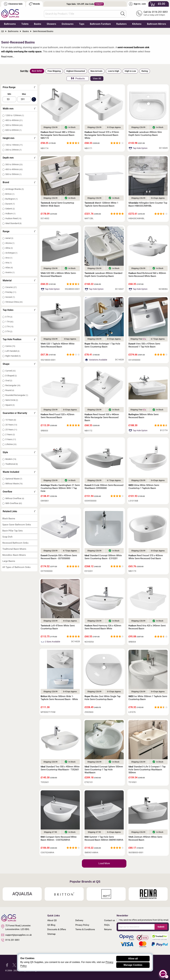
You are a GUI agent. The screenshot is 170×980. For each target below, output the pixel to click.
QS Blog (51, 925)
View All (97, 79)
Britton (10, 194)
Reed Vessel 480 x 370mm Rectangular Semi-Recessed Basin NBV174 (58, 135)
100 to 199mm (14, 145)
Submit (161, 927)
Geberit (10, 209)
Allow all (133, 959)
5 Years (11, 439)
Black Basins (9, 519)
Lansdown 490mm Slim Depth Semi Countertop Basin (145, 134)
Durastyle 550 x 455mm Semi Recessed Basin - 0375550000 (59, 557)
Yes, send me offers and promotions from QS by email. (144, 920)
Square (10, 405)
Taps (82, 24)
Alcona (10, 243)
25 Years (11, 430)
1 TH (9, 322)
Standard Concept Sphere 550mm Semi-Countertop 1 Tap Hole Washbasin (104, 770)
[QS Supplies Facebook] (7, 965)
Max (24, 94)
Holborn (10, 214)
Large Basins (9, 561)
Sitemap (51, 934)
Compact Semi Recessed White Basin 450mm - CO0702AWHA (59, 838)
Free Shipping (54, 71)
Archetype (11, 253)
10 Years (11, 420)
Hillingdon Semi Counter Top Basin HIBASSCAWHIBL (148, 204)
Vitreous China (14, 302)
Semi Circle (12, 400)
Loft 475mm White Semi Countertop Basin (58, 627)
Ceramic (11, 287)
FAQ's (107, 925)
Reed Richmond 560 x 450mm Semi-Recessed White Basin (147, 275)
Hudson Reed (13, 218)
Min (9, 94)
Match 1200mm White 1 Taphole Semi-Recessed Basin (101, 204)
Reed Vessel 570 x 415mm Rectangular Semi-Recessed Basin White (102, 135)
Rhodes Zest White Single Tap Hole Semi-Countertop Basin (103, 698)
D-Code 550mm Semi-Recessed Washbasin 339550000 (104, 487)
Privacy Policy (82, 925)
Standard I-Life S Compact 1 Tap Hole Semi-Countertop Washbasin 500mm (147, 770)
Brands (34, 4)
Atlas (9, 268)
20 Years (11, 425)
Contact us (110, 920)
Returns (108, 929)
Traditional (12, 464)
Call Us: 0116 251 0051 (156, 12)
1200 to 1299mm (15, 115)
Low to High (114, 71)
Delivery (79, 920)
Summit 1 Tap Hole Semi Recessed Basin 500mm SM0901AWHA (104, 838)
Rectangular (13, 385)
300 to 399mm (14, 164)
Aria (9, 263)
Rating (145, 71)
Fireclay (11, 292)
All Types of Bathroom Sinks (16, 567)
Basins (38, 24)
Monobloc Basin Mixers (14, 555)
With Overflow (14, 503)
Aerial (9, 238)
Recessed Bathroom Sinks (15, 543)
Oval (9, 380)
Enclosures (68, 24)
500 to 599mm (14, 125)
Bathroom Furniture (100, 24)
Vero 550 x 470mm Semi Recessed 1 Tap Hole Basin (144, 345)
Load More (104, 863)
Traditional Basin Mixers (14, 549)
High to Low (130, 71)
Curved (10, 371)
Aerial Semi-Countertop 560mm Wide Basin (57, 204)
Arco (9, 258)
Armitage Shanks (15, 189)
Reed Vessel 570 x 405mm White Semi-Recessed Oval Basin (146, 557)
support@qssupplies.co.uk (16, 935)
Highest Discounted (76, 71)
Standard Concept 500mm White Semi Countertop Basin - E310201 (103, 557)
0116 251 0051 (10, 940)
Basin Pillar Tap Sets (13, 531)
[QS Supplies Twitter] (14, 965)
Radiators (121, 24)
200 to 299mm (13, 150)
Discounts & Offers (57, 929)
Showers (51, 24)
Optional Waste (14, 479)
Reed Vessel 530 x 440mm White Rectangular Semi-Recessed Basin (102, 417)
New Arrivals (96, 71)
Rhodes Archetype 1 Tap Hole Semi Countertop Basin (102, 345)
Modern (11, 459)
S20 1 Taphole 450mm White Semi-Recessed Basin (58, 345)
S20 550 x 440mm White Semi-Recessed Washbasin (58, 275)
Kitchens (137, 24)
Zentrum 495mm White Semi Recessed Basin (145, 838)
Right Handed (13, 356)
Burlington (11, 199)
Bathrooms (10, 24)
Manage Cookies (133, 965)
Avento (10, 272)
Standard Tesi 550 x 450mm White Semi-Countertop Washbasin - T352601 (60, 768)
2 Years (10, 434)
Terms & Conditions (85, 929)
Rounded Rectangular (17, 395)
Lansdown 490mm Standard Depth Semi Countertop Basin (103, 275)
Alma (9, 248)
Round (10, 390)
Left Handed (12, 351)
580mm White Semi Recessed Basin (144, 416)
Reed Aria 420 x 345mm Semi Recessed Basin (147, 627)
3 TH (9, 331)
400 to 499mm (14, 120)
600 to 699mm (13, 130)
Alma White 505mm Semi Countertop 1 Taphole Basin (144, 487)
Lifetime (11, 444)
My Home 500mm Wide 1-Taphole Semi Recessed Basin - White (59, 698)
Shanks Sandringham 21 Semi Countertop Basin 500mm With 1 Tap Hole (60, 488)
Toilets (25, 24)
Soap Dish (7, 537)
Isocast (10, 297)
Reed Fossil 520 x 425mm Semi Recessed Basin (57, 416)
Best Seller (37, 71)
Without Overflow (15, 498)
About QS (52, 920)
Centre (10, 346)
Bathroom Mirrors (157, 24)
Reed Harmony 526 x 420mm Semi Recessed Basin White (103, 627)
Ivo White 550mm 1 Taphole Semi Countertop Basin (148, 698)
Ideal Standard (13, 223)
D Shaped (11, 376)
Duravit (10, 204)
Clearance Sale (13, 4)
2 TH (9, 327)
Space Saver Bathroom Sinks (17, 525)
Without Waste (14, 484)
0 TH (9, 317)
